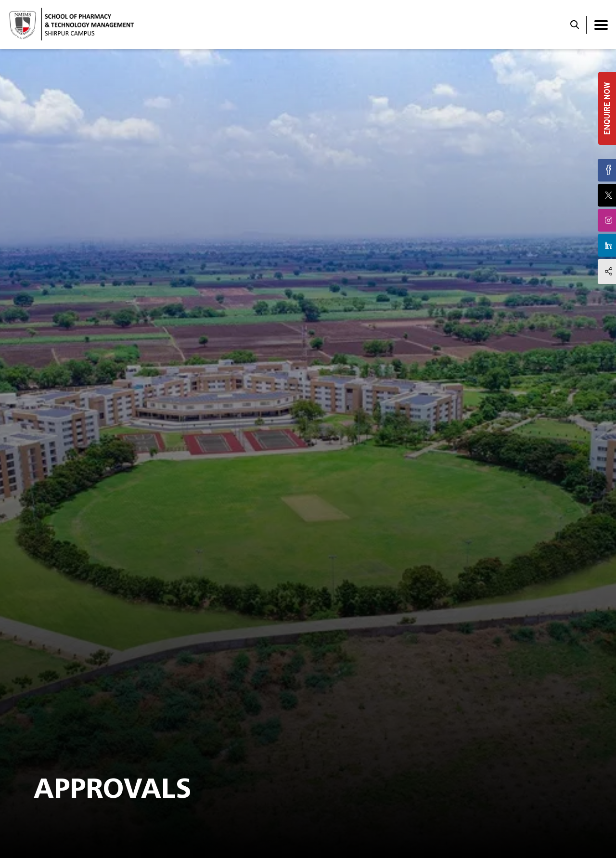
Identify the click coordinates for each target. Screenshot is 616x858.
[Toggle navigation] (601, 25)
